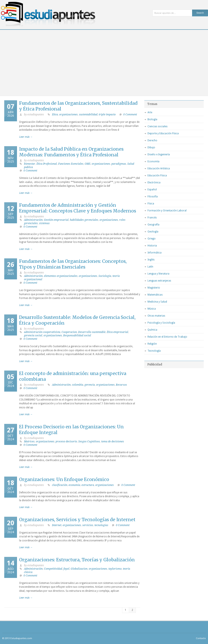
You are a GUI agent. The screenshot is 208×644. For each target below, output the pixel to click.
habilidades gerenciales (84, 220)
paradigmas (119, 164)
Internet (57, 525)
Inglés (151, 260)
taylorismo (115, 569)
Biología (152, 119)
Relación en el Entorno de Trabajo (167, 337)
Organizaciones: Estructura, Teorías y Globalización (77, 560)
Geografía (153, 225)
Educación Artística (159, 168)
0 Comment (130, 115)
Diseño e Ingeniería (159, 154)
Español (152, 190)
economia (74, 485)
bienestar (30, 164)
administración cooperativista (42, 332)
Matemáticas (155, 295)
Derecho (152, 140)
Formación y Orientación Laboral (167, 211)
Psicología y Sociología (161, 323)
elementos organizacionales (61, 276)
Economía (153, 161)
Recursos (121, 385)
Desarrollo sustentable (92, 332)
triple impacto (107, 115)
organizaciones (68, 115)
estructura (88, 485)
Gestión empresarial (56, 220)
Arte (150, 112)
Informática (155, 253)
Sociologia (105, 276)
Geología (153, 232)
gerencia (90, 385)
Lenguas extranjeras (159, 281)
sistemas (44, 223)
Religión (152, 344)
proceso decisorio (66, 442)
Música (152, 309)
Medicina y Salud (157, 302)
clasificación (60, 485)
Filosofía (153, 197)
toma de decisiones (113, 442)
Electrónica (154, 183)
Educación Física (157, 176)
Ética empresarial (117, 332)
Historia (152, 246)
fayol (66, 569)
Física (151, 204)
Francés (152, 218)
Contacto (201, 638)
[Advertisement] (104, 62)
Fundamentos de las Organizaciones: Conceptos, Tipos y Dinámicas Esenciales (73, 264)
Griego (152, 239)
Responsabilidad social (77, 335)
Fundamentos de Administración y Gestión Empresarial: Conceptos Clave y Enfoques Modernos (78, 208)
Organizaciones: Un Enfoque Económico (64, 479)
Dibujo (151, 147)
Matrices (29, 442)
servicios (88, 525)
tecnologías (101, 525)
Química (152, 330)
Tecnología (154, 351)
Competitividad (53, 569)
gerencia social (33, 335)
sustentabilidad (88, 115)
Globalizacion (79, 569)
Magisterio (154, 288)
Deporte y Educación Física (163, 133)
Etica (55, 115)
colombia (78, 385)
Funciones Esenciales (71, 164)
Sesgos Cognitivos (89, 442)
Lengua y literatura (158, 274)
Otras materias (156, 316)
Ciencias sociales (157, 126)
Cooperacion (69, 332)
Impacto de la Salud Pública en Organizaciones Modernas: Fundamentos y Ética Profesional (71, 152)
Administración (33, 220)
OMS (88, 164)
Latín (150, 267)
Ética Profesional (47, 164)
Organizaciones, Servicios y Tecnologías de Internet (77, 520)
